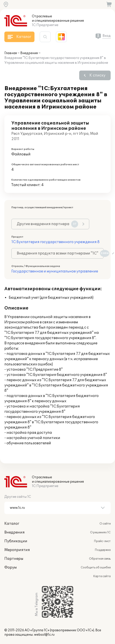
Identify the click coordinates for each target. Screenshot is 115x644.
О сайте (105, 524)
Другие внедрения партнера (47, 224)
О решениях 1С (100, 532)
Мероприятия (17, 550)
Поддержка (103, 550)
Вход (107, 36)
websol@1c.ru (44, 635)
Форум (10, 568)
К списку (97, 75)
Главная (11, 53)
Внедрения (29, 53)
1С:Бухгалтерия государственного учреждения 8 (55, 242)
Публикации (16, 541)
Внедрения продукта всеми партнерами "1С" (60, 253)
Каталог (12, 524)
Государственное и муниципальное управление (55, 271)
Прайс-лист (102, 541)
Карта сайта (102, 576)
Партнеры (14, 559)
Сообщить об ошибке (96, 568)
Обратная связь (100, 559)
